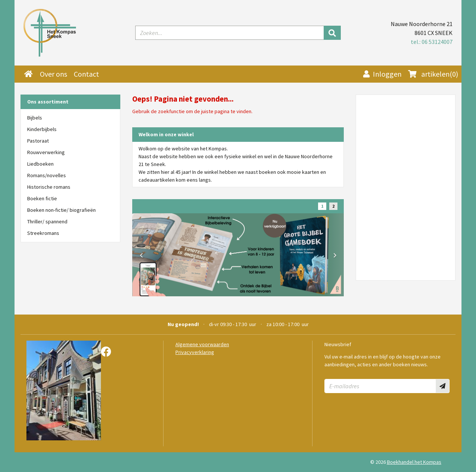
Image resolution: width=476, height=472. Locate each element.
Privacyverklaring (195, 352)
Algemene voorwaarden (202, 344)
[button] (141, 255)
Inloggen (382, 74)
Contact (86, 74)
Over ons (53, 74)
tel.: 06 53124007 (432, 42)
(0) (433, 74)
